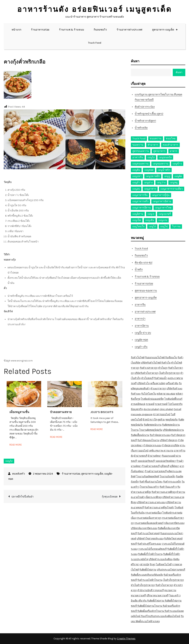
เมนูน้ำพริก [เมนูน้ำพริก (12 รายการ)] (164, 170)
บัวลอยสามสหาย (61, 412)
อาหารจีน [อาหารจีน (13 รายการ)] (138, 157)
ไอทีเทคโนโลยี (164, 564)
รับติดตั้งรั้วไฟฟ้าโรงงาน (150, 554)
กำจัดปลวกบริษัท (171, 445)
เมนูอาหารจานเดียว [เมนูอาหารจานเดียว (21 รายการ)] (172, 189)
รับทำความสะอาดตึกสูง (164, 492)
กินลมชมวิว (100, 30)
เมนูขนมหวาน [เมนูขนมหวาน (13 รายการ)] (140, 164)
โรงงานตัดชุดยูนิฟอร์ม (151, 430)
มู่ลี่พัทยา (174, 466)
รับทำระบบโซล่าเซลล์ (148, 533)
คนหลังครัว (19, 474)
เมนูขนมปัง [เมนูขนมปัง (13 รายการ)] (165, 157)
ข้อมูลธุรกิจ (137, 409)
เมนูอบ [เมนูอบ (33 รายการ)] (136, 189)
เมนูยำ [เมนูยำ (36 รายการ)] (136, 182)
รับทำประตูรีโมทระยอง (149, 544)
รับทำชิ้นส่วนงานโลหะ (151, 482)
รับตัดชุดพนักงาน (153, 425)
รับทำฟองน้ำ (161, 378)
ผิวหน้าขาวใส (150, 420)
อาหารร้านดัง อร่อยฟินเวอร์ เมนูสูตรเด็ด (94, 9)
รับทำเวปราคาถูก (149, 368)
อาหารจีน (140, 305)
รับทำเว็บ (166, 363)
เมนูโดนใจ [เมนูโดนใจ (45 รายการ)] (138, 226)
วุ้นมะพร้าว (175, 595)
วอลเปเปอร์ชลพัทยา (166, 461)
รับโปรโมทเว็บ (149, 394)
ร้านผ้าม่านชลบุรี (151, 466)
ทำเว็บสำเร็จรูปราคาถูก (143, 585)
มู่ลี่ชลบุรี (165, 466)
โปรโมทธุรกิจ (175, 404)
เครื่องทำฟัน (172, 383)
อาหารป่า (140, 319)
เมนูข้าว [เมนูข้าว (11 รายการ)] (177, 164)
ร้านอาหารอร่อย (40, 30)
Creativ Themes (126, 639)
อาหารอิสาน (142, 326)
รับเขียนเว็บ (171, 357)
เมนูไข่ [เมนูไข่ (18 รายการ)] (164, 226)
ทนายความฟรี (138, 595)
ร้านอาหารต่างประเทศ (129, 30)
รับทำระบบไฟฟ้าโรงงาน (150, 580)
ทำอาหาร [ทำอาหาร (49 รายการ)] (153, 145)
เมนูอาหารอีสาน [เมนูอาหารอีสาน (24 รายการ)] (142, 208)
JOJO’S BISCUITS (102, 412)
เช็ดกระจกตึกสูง (153, 497)
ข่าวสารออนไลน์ (162, 414)
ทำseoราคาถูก (158, 389)
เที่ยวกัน (143, 601)
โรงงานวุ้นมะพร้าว (150, 487)
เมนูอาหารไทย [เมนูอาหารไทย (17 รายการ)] (163, 208)
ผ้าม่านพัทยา (155, 456)
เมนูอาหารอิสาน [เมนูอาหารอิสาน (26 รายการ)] (162, 201)
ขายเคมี (150, 404)
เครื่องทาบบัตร (158, 383)
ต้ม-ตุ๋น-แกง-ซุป (144, 262)
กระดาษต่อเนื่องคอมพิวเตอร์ (149, 523)
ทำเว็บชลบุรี (147, 378)
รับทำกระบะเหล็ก (172, 482)
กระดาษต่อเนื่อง (153, 513)
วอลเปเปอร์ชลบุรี (146, 461)
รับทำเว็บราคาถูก (164, 585)
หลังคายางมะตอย (166, 394)
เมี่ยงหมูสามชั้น (19, 412)
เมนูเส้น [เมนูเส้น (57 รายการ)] (150, 220)
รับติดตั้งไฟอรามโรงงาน (150, 606)
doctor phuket (151, 409)
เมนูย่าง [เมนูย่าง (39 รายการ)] (148, 182)
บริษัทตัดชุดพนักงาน (173, 430)
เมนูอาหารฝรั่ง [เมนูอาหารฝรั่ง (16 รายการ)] (140, 201)
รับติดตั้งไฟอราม (148, 570)
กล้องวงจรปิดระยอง (174, 523)
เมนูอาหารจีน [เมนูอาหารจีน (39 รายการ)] (140, 195)
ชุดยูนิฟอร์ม (172, 420)
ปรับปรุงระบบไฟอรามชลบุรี (171, 570)
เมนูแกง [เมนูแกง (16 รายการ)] (163, 220)
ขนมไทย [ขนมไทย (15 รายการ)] (171, 139)
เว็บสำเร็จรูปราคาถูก (169, 373)
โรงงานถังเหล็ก (167, 476)
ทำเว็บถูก (163, 368)
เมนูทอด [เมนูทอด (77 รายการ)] (149, 170)
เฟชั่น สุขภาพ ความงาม (161, 451)
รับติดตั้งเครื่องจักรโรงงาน (151, 611)
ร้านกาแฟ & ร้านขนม (72, 30)
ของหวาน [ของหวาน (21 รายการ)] (138, 145)
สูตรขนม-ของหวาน (146, 291)
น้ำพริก (139, 270)
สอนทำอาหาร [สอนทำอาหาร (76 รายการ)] (170, 145)
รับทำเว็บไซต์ (138, 357)
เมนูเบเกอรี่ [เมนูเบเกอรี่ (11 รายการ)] (165, 214)
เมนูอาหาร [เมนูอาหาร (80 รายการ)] (150, 189)
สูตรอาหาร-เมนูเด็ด (163, 30)
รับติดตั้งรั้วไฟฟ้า (172, 554)
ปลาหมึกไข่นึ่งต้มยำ (23, 497)
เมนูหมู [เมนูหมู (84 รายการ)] (174, 182)
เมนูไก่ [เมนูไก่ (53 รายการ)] (152, 226)
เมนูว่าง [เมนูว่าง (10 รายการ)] (161, 182)
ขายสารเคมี (161, 404)
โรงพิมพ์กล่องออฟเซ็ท (152, 399)
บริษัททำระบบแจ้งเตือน (161, 559)
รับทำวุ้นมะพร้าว (168, 487)
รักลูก (153, 564)
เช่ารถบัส (144, 564)
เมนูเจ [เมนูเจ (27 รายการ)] (151, 214)
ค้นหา (135, 61)
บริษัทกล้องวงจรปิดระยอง (144, 528)
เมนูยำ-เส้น (141, 347)
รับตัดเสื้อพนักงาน (140, 435)
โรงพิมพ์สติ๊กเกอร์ (173, 399)
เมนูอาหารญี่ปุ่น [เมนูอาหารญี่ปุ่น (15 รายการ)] (161, 195)
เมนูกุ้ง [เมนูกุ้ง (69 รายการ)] (151, 157)
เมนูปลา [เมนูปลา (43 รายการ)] (137, 176)
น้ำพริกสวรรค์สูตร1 (145, 121)
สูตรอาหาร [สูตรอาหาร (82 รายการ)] (159, 151)
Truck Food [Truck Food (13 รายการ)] (139, 139)
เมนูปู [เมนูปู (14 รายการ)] (167, 176)
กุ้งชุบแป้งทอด (110, 497)
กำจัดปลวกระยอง (152, 445)
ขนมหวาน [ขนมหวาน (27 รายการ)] (156, 139)
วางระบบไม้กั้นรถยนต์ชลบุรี (152, 549)
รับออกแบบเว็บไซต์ (155, 357)
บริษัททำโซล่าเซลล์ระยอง (150, 539)
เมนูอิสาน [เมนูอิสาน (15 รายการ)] (138, 214)
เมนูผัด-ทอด (141, 340)
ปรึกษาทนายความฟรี (157, 595)
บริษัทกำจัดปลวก (169, 440)
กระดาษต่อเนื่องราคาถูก (149, 518)
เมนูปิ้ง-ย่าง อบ (143, 333)
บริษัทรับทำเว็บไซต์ (151, 363)
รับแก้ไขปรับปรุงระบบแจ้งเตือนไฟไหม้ (161, 616)
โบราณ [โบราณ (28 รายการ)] (176, 226)
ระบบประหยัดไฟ (139, 559)
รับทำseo (136, 394)
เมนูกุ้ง (9, 461)
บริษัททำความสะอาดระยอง (151, 502)
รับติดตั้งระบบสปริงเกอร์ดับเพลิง (147, 575)
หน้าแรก (16, 30)
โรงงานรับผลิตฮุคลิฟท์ (148, 476)
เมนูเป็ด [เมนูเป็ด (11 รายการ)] (137, 220)
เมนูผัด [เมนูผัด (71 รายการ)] (178, 176)
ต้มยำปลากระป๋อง (145, 107)
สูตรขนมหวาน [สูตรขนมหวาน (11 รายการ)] (141, 151)
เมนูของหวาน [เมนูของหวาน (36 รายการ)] (161, 164)
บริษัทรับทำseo (174, 389)
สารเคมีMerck (138, 404)
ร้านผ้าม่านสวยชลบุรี (156, 471)
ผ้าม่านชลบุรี (141, 456)
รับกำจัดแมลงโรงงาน (148, 440)
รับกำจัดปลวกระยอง (160, 435)
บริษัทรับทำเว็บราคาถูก (146, 373)
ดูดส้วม (161, 420)
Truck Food (95, 43)
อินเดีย (135, 601)
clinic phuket (166, 409)
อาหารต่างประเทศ (145, 312)
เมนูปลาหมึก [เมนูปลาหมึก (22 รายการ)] (153, 176)
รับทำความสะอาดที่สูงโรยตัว (159, 508)
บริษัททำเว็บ (143, 383)
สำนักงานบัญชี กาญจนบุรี (151, 590)
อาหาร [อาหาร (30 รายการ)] (174, 151)
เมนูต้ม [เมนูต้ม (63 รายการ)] (136, 170)
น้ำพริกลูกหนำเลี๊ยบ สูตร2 (149, 114)
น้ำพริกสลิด (141, 128)
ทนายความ (170, 590)
